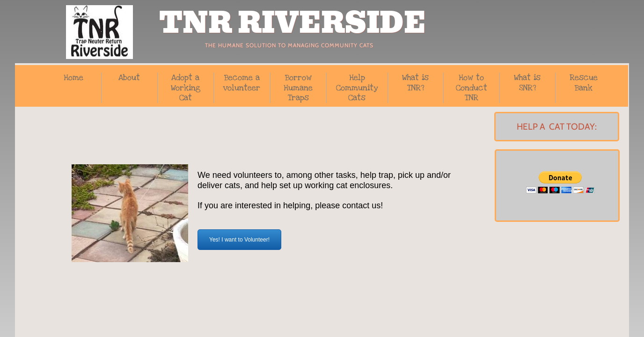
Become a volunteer (242, 83)
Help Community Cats (357, 88)
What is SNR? (527, 83)
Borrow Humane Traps (298, 88)
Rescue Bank (584, 83)
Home (73, 77)
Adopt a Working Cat (186, 88)
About (129, 77)
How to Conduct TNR (472, 88)
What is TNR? (415, 83)
